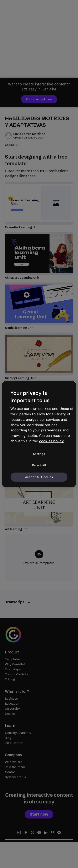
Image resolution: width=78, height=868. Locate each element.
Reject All (39, 465)
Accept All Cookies (39, 477)
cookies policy (51, 441)
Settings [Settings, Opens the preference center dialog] (39, 454)
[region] (39, 434)
